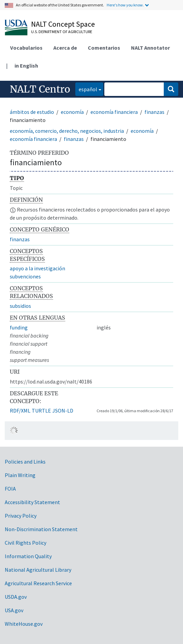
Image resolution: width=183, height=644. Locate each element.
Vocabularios (26, 48)
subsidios (20, 306)
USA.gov (14, 610)
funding (19, 327)
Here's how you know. (125, 5)
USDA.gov (16, 597)
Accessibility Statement (32, 502)
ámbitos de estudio (32, 112)
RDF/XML (20, 411)
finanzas (154, 112)
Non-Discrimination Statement (41, 529)
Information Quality (28, 556)
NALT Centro (40, 89)
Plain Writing (20, 475)
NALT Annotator (150, 48)
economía (72, 112)
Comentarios (104, 48)
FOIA (10, 489)
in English (26, 66)
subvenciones (25, 276)
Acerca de (65, 48)
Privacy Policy (21, 516)
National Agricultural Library (38, 570)
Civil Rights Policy (25, 543)
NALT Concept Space (63, 24)
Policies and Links (25, 462)
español (86, 89)
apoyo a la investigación (37, 268)
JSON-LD (63, 411)
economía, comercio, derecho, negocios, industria (67, 131)
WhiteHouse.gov (24, 624)
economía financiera (114, 112)
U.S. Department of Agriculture (62, 32)
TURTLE (41, 411)
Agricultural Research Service (38, 583)
